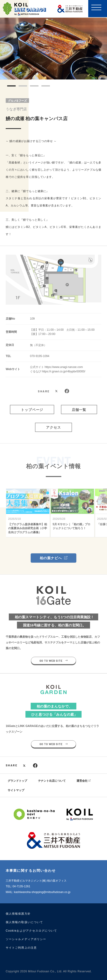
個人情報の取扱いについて (24, 922)
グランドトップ (17, 781)
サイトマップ (16, 790)
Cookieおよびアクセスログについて (31, 931)
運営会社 (82, 781)
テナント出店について (52, 781)
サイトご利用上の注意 (21, 948)
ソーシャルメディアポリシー (26, 939)
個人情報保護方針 (18, 914)
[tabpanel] (53, 49)
